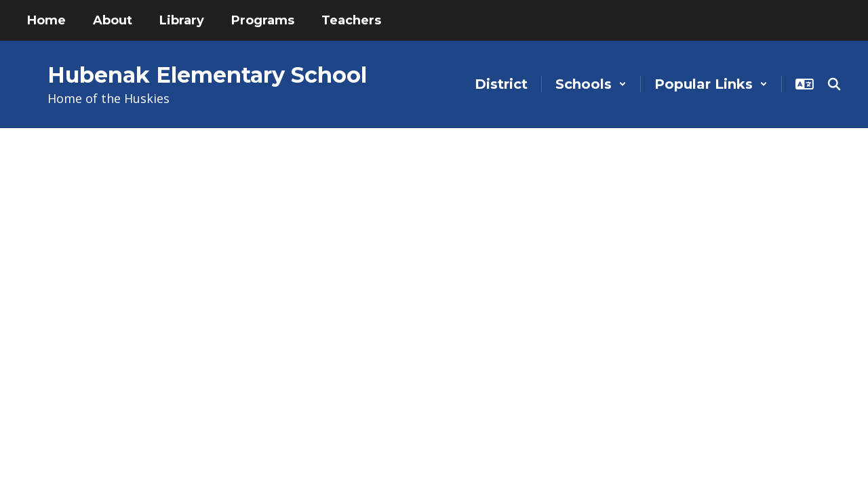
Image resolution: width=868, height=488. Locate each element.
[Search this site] (834, 84)
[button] (591, 84)
